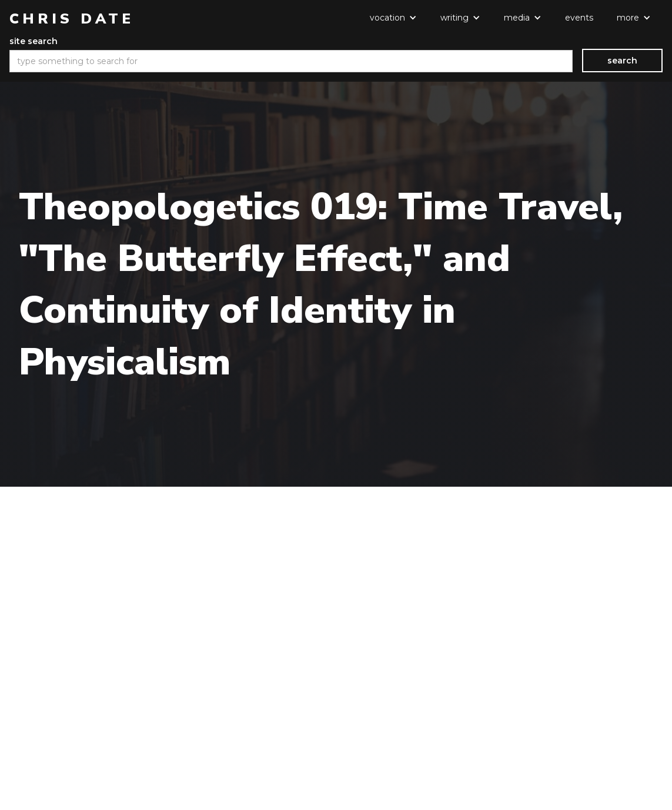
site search (34, 41)
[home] (72, 19)
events (579, 18)
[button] (393, 18)
